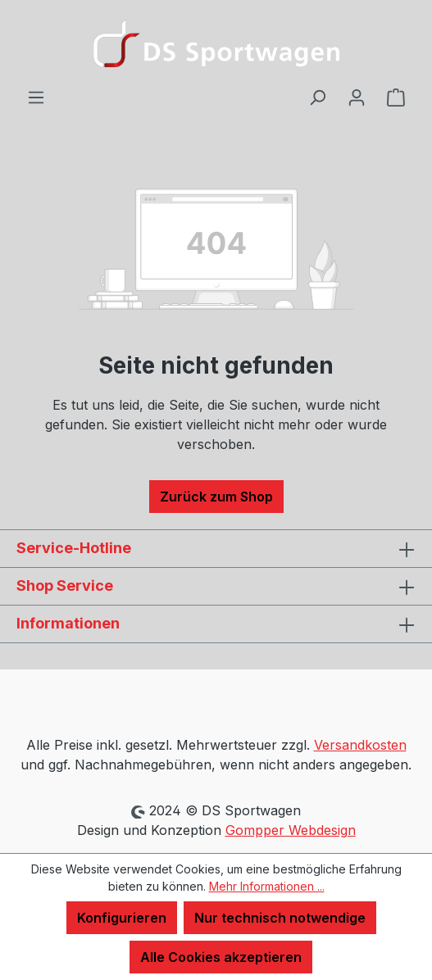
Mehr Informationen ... (267, 886)
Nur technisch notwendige (280, 918)
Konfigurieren (122, 918)
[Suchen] (317, 97)
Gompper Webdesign (291, 830)
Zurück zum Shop (216, 497)
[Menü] (36, 97)
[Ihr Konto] (357, 97)
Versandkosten (360, 745)
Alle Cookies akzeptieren (221, 957)
